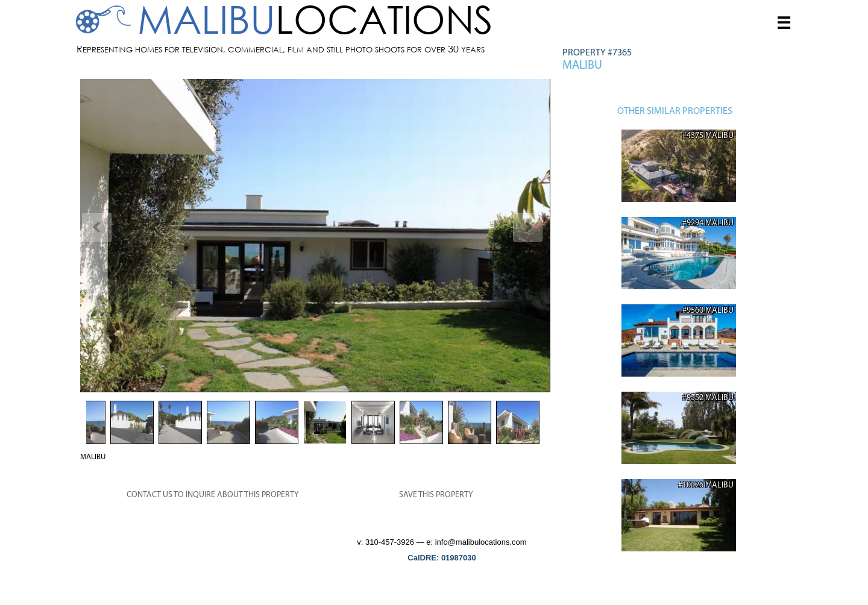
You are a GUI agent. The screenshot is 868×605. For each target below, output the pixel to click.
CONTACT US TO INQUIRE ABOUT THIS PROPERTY (213, 495)
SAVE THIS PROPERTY (436, 495)
